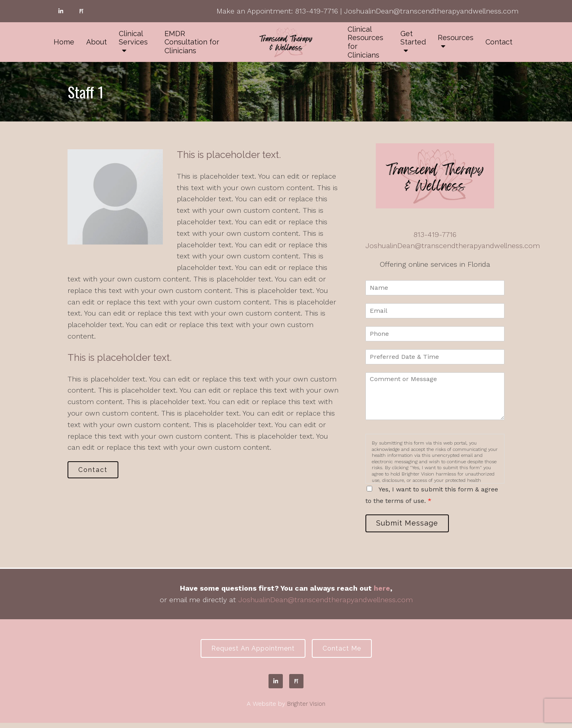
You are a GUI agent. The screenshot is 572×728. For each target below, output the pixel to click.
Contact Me (346, 652)
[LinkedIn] (61, 11)
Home (64, 42)
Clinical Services (133, 38)
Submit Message (411, 525)
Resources (456, 38)
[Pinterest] (81, 11)
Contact (499, 42)
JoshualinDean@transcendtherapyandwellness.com (431, 11)
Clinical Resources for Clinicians (365, 42)
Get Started (413, 38)
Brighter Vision (306, 709)
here (382, 591)
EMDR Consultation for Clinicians (192, 42)
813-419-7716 (317, 11)
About (97, 42)
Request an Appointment (249, 652)
